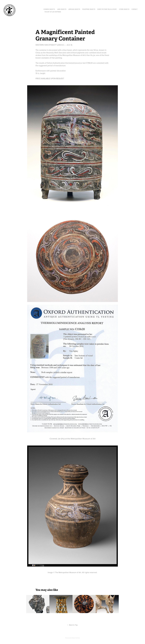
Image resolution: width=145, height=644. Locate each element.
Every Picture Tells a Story (107, 9)
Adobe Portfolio (76, 638)
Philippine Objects (89, 9)
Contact (135, 9)
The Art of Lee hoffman (53, 12)
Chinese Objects (49, 9)
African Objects (74, 9)
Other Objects (124, 9)
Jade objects (62, 9)
